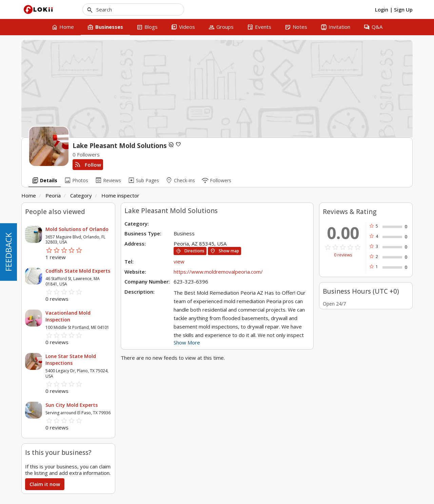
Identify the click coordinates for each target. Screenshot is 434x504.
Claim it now (45, 484)
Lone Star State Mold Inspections (71, 360)
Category (81, 195)
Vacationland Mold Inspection (68, 316)
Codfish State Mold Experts (78, 271)
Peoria (53, 195)
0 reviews (343, 255)
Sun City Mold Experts (72, 405)
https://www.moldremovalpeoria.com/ (218, 272)
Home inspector (120, 195)
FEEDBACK (8, 252)
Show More (187, 342)
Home (29, 195)
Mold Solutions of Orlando (77, 229)
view (179, 261)
